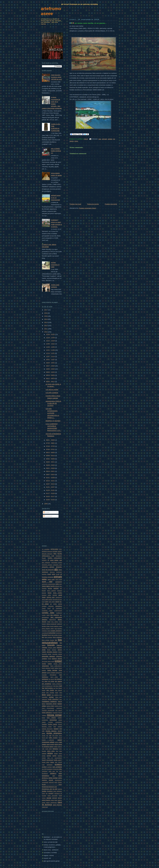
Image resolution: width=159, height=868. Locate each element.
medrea (57, 706)
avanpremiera (52, 584)
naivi (55, 727)
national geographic (47, 729)
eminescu (44, 631)
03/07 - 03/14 (51, 475)
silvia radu (52, 771)
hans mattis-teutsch (56, 666)
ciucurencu (59, 606)
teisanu (60, 782)
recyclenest (50, 760)
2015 (46, 316)
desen (60, 619)
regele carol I (58, 760)
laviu (61, 693)
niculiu (44, 736)
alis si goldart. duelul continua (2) (56, 151)
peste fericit (49, 749)
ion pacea (58, 681)
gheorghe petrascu (48, 656)
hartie (53, 668)
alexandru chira (58, 565)
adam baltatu (54, 560)
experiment (59, 633)
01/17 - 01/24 (51, 493)
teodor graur (52, 785)
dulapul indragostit (51, 624)
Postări (46, 512)
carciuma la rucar (57, 599)
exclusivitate (52, 633)
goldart (110, 139)
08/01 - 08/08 (51, 440)
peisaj (56, 744)
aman (60, 570)
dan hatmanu (55, 615)
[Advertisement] (53, 531)
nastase (60, 727)
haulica (56, 668)
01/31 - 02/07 (51, 487)
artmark (104, 139)
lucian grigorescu (53, 699)
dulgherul (59, 624)
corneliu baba (48, 613)
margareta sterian (51, 704)
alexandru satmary (48, 567)
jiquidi (43, 693)
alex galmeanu (46, 563)
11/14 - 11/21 (51, 353)
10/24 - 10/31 (51, 363)
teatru (56, 782)
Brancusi (50, 551)
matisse (49, 706)
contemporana (58, 611)
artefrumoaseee (51, 11)
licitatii (49, 695)
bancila (53, 586)
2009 (46, 504)
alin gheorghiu (50, 570)
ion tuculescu (47, 684)
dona (61, 622)
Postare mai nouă (75, 204)
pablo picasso (53, 738)
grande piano (58, 664)
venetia (49, 798)
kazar (57, 693)
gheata (60, 652)
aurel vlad (47, 582)
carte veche (52, 602)
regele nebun (46, 762)
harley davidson (46, 668)
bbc (61, 586)
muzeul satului (52, 724)
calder (49, 595)
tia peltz (55, 789)
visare (56, 800)
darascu (45, 619)
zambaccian (54, 802)
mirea (43, 718)
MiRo (55, 554)
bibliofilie (56, 588)
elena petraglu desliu (48, 628)
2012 (46, 326)
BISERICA (45, 551)
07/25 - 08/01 (51, 443)
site (57, 771)
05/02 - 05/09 (51, 459)
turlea (43, 793)
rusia (43, 765)
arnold (58, 574)
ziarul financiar (57, 805)
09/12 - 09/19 (51, 378)
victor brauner (46, 800)
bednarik (44, 588)
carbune (50, 599)
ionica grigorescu (57, 684)
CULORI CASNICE (52, 393)
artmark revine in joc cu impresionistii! (56, 198)
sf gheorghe (56, 769)
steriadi (51, 780)
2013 (46, 322)
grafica (50, 664)
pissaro (56, 753)
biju (61, 588)
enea (49, 631)
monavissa (53, 720)
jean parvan (58, 690)
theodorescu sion (47, 789)
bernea (50, 588)
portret (54, 756)
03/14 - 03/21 (51, 471)
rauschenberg (58, 758)
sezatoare (50, 769)
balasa (44, 586)
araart (49, 574)
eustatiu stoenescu (56, 631)
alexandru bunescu (47, 565)
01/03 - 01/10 (51, 500)
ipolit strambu (49, 688)
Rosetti (44, 558)
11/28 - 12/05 (51, 347)
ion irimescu (58, 679)
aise (100, 139)
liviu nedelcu (55, 695)
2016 (46, 313)
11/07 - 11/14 (51, 356)
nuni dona (55, 736)
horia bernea (52, 670)
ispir (57, 688)
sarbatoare (50, 765)
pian (57, 751)
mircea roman (54, 715)
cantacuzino (59, 597)
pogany (49, 756)
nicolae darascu (51, 731)
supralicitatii (45, 782)
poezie (44, 756)
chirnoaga (51, 606)
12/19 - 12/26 (51, 338)
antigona (44, 574)
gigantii (60, 659)
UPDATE (44, 560)
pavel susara (50, 744)
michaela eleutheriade (48, 710)
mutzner (44, 724)
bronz (50, 593)
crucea (44, 615)
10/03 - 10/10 (51, 369)
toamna (60, 789)
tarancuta (51, 782)
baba (57, 584)
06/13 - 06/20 (51, 453)
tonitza (44, 791)
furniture (54, 650)
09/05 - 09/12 (51, 382)
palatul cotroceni (48, 740)
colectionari (59, 608)
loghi (61, 695)
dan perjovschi (56, 617)
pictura (50, 753)
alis (56, 569)
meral (60, 706)
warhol (48, 802)
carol (43, 602)
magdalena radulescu (49, 701)
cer (51, 604)
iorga (43, 686)
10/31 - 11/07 (51, 360)
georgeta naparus (52, 652)
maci (61, 699)
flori (43, 637)
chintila (60, 604)
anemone (52, 572)
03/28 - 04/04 (51, 465)
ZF (48, 560)
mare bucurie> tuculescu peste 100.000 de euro (56, 77)
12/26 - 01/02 (51, 334)
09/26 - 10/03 (51, 372)
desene (44, 622)
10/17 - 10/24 (51, 366)
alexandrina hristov (57, 563)
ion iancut (51, 679)
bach (61, 584)
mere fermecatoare (48, 708)
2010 (46, 332)
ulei (47, 793)
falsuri (49, 635)
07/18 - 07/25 (51, 446)
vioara (52, 800)
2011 (46, 329)
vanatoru (51, 793)
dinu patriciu (55, 622)
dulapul (44, 624)
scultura (44, 767)
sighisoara (45, 771)
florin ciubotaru (57, 637)
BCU (61, 549)
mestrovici (59, 708)
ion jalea (45, 681)
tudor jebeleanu (58, 791)
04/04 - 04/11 (51, 462)
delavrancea (53, 620)
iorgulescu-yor (49, 686)
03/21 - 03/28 (51, 468)
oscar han (45, 738)
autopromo (45, 584)
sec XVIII (44, 769)
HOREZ (60, 551)
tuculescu (50, 791)
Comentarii (48, 516)
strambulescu (58, 780)
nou (47, 736)
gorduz (44, 664)
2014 (46, 319)
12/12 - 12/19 (51, 341)
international (53, 675)
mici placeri (59, 710)
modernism (45, 720)
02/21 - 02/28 (51, 478)
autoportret (59, 582)
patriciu (57, 742)
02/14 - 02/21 (51, 481)
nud (50, 736)
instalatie (53, 673)
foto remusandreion (52, 641)
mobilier (60, 718)
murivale (50, 722)
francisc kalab (52, 648)
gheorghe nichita (57, 654)
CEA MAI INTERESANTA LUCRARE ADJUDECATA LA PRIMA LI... (52, 413)
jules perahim (50, 693)
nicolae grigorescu (54, 733)
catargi (57, 602)
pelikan (56, 747)
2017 (46, 310)
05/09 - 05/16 (51, 456)
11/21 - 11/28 (51, 350)
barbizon (57, 586)
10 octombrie (46, 549)
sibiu (60, 769)
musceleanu (59, 722)
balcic (48, 586)
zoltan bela (45, 807)
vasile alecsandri (53, 796)
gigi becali (45, 661)
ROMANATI (59, 556)
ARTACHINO (54, 549)
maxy (53, 706)
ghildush (54, 659)
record (44, 760)
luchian (51, 697)
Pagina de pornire (93, 204)
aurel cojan (51, 579)
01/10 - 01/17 (51, 496)
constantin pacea (47, 611)
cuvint (48, 615)
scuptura (50, 767)
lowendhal (45, 697)
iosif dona (56, 686)
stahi (54, 776)
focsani (52, 640)
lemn (44, 695)
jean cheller (50, 690)
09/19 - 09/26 (51, 375)
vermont (54, 798)
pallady (52, 742)
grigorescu (45, 666)
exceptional (45, 633)
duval (52, 626)
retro (56, 762)
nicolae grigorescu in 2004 (55, 265)
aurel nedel (59, 579)
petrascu (55, 749)
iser (54, 688)
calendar (55, 595)
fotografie (51, 645)
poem (60, 753)
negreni (56, 729)
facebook (45, 635)
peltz (43, 749)
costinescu (59, 613)
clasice (44, 608)
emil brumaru (58, 628)
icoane (48, 673)
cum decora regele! (52, 390)
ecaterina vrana (58, 626)
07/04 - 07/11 (51, 449)
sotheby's (53, 773)
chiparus (44, 606)
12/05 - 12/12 (51, 344)
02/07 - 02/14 (51, 484)
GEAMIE (55, 551)
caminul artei (51, 597)
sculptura (58, 764)
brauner (44, 593)
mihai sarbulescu (47, 713)
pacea (60, 738)
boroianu (60, 591)
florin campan (49, 637)
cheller (55, 604)
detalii (49, 622)
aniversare (59, 572)
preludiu (60, 756)
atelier (44, 579)
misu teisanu (51, 718)
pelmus (60, 747)
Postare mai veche (111, 204)
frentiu (49, 650)
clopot (49, 608)
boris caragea (51, 591)
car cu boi (45, 599)
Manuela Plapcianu (47, 554)
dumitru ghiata (46, 626)
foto (56, 640)
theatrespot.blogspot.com (49, 787)
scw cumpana (57, 767)
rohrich (60, 762)
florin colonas (46, 640)
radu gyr (50, 758)
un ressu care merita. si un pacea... (90, 23)
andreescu (45, 572)
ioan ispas (54, 677)
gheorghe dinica (47, 654)
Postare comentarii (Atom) (88, 208)
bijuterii (44, 591)
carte (47, 602)
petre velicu (51, 751)
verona (60, 798)
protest (44, 758)
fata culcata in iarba (57, 635)
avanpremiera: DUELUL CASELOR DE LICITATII (53, 403)
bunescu (44, 595)
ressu (76, 141)
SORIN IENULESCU (55, 558)
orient (60, 736)
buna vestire (58, 593)
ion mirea (51, 681)
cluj (53, 608)
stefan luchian (53, 778)
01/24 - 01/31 (51, 490)
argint (53, 574)
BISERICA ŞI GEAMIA (53, 421)
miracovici (55, 713)
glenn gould (51, 661)
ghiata (50, 659)
